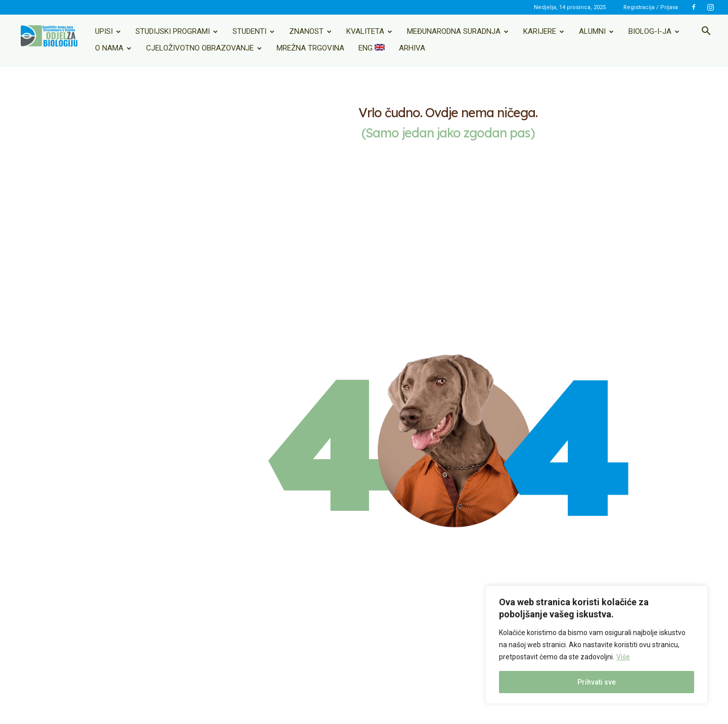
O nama (113, 48)
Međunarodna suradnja (458, 31)
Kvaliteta (369, 31)
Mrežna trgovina (310, 48)
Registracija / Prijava (651, 7)
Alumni (596, 31)
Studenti (254, 31)
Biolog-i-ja (654, 31)
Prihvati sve (597, 682)
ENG (372, 48)
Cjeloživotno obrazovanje (204, 48)
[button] (706, 32)
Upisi (108, 31)
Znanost (310, 31)
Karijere (544, 31)
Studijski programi (177, 31)
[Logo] (49, 36)
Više (623, 657)
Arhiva (412, 48)
